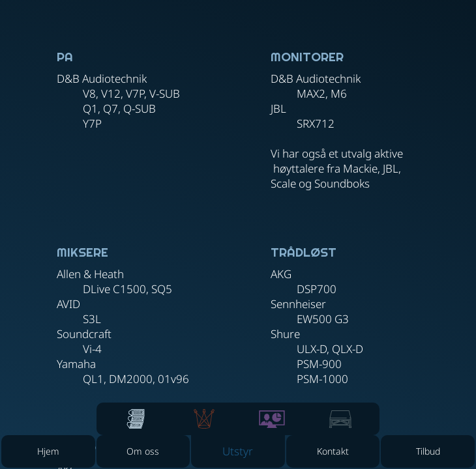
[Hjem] (48, 451)
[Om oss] (143, 451)
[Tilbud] (428, 451)
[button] (238, 451)
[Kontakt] (333, 451)
